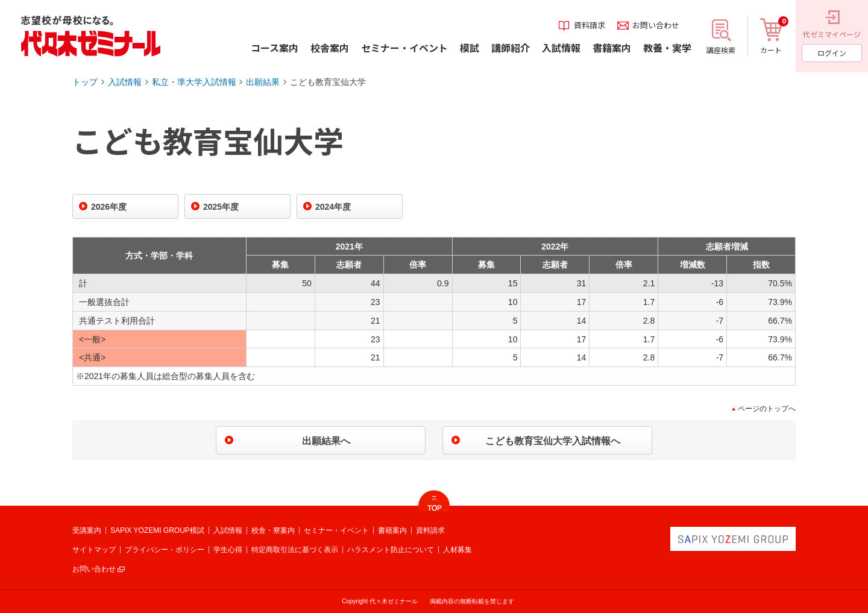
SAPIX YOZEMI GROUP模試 (157, 530)
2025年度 (221, 207)
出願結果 (263, 82)
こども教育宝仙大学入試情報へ (553, 441)
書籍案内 (392, 530)
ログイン (832, 53)
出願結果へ (326, 441)
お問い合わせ (94, 569)
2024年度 (333, 207)
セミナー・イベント (336, 530)
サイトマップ (94, 550)
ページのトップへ (767, 409)
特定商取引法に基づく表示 (295, 550)
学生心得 (228, 550)
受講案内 (87, 530)
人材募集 (458, 550)
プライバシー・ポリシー (165, 550)
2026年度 (109, 207)
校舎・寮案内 (273, 530)
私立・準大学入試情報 (194, 82)
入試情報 (125, 82)
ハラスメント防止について (391, 550)
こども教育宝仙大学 (328, 82)
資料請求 (430, 530)
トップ (85, 82)
